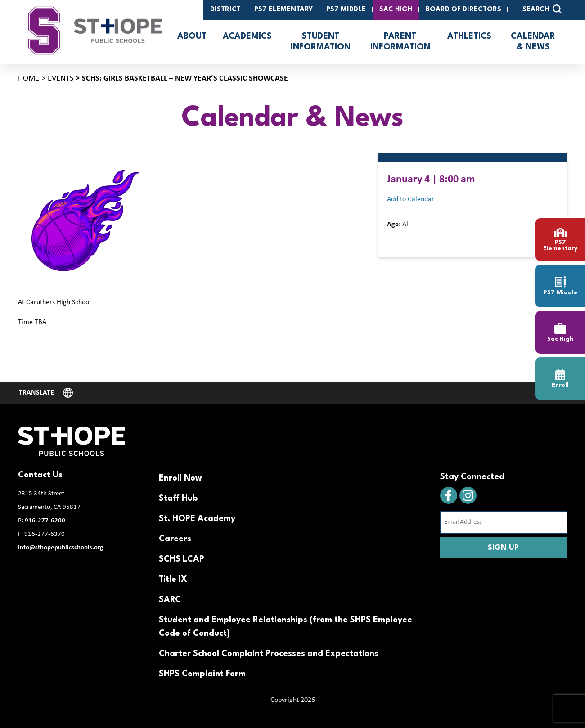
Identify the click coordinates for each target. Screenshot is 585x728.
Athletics (469, 36)
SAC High (396, 10)
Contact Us (40, 475)
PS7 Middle (346, 10)
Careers (175, 539)
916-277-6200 (45, 521)
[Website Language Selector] (46, 393)
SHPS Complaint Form (202, 674)
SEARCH (542, 9)
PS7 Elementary (283, 10)
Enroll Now (180, 478)
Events (61, 79)
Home (29, 79)
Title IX (173, 580)
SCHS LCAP (182, 559)
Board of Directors (463, 10)
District (225, 10)
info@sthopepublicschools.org (61, 548)
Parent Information (400, 42)
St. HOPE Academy (197, 519)
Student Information (321, 42)
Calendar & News (533, 42)
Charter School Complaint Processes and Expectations (269, 654)
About (192, 36)
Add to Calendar (411, 199)
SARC (170, 600)
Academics (247, 36)
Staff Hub (178, 499)
